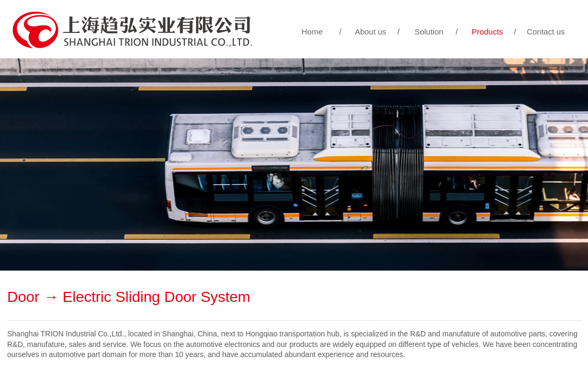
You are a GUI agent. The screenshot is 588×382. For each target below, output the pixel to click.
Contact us (546, 32)
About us (370, 32)
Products (487, 32)
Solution (429, 32)
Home (312, 32)
